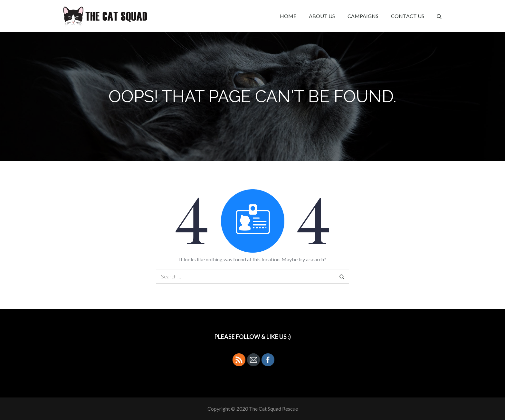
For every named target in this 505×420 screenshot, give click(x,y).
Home (288, 16)
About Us (322, 16)
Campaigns (363, 16)
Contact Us (408, 16)
